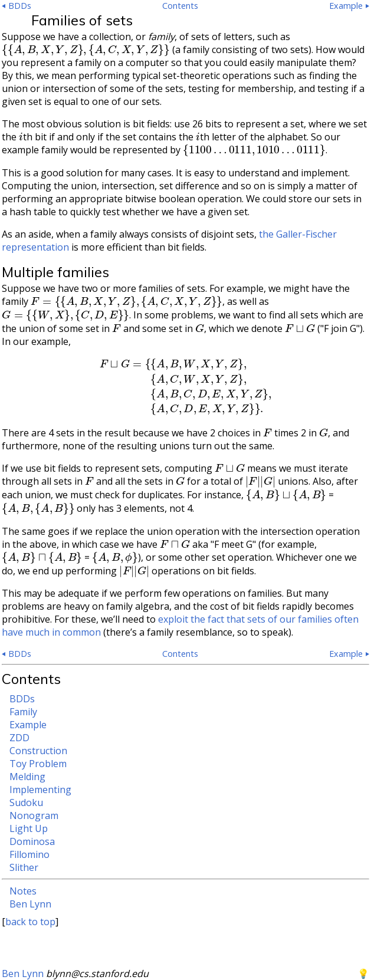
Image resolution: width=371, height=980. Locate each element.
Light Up (29, 828)
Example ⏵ (349, 6)
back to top (30, 922)
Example (28, 725)
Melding (27, 777)
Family (23, 712)
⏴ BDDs (17, 6)
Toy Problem (38, 764)
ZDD (19, 738)
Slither (24, 867)
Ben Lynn (30, 904)
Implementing (40, 790)
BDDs (22, 699)
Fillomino (29, 854)
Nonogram (34, 815)
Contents (180, 6)
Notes (23, 891)
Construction (38, 751)
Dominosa (32, 841)
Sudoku (26, 803)
